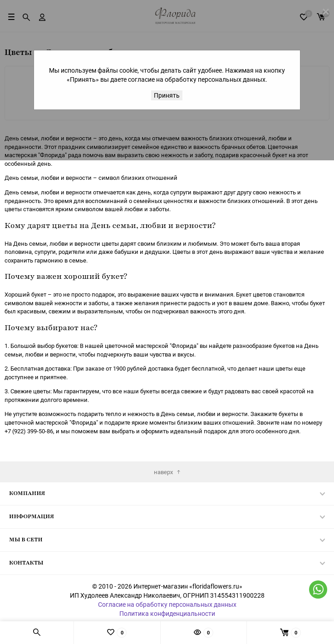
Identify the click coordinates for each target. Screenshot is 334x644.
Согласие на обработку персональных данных (167, 604)
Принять (167, 95)
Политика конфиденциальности (167, 613)
